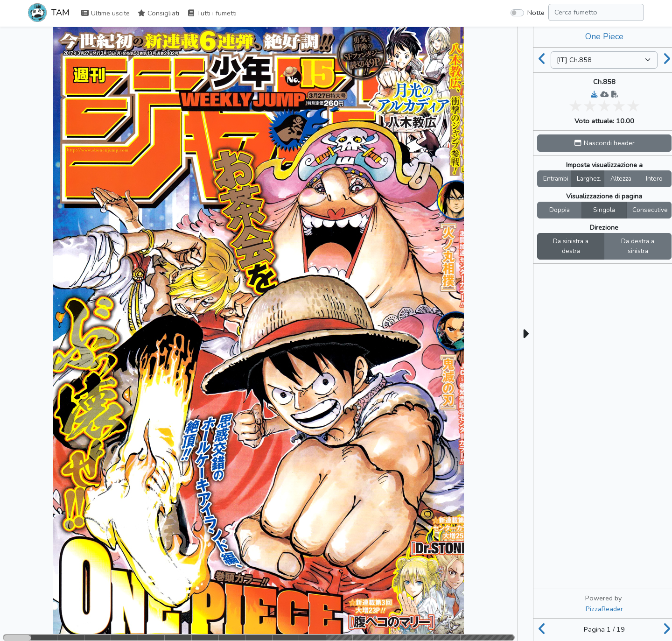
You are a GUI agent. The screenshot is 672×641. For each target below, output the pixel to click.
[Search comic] (596, 12)
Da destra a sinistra (638, 246)
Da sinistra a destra (571, 246)
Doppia (560, 210)
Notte (536, 13)
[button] (604, 143)
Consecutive (650, 210)
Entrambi (556, 179)
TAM (49, 14)
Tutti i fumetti (212, 13)
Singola (604, 210)
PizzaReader (604, 609)
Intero (654, 179)
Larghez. (589, 179)
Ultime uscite (105, 13)
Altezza (621, 179)
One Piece (604, 36)
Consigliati (158, 13)
